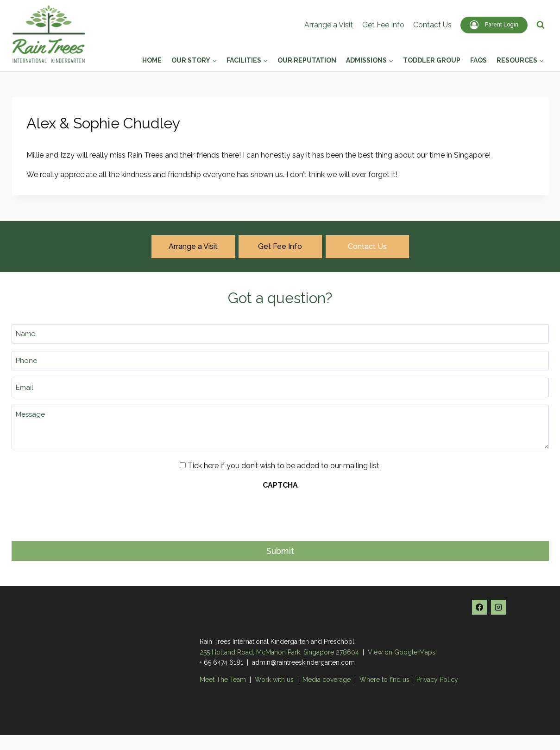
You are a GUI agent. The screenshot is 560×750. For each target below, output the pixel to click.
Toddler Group (432, 60)
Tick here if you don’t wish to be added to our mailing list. (284, 466)
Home (152, 60)
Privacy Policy (437, 680)
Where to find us (384, 680)
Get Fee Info (383, 25)
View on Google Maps (402, 652)
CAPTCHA (280, 485)
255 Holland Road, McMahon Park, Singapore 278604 (279, 652)
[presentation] (82, 513)
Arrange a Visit (329, 25)
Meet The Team (224, 680)
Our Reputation (307, 60)
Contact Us (432, 25)
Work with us (274, 680)
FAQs (478, 60)
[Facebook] (479, 607)
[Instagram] (498, 607)
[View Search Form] (541, 25)
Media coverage (327, 680)
